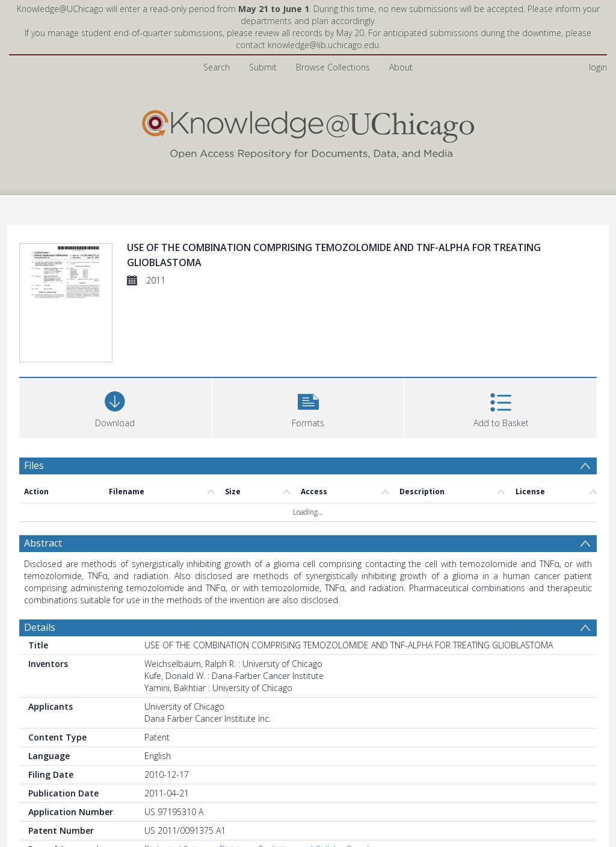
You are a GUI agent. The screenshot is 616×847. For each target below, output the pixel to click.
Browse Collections (333, 67)
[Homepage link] (308, 132)
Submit (263, 67)
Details (40, 627)
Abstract (43, 543)
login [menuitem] (598, 67)
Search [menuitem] (217, 67)
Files (34, 465)
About (401, 67)
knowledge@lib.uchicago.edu (323, 45)
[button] (308, 407)
